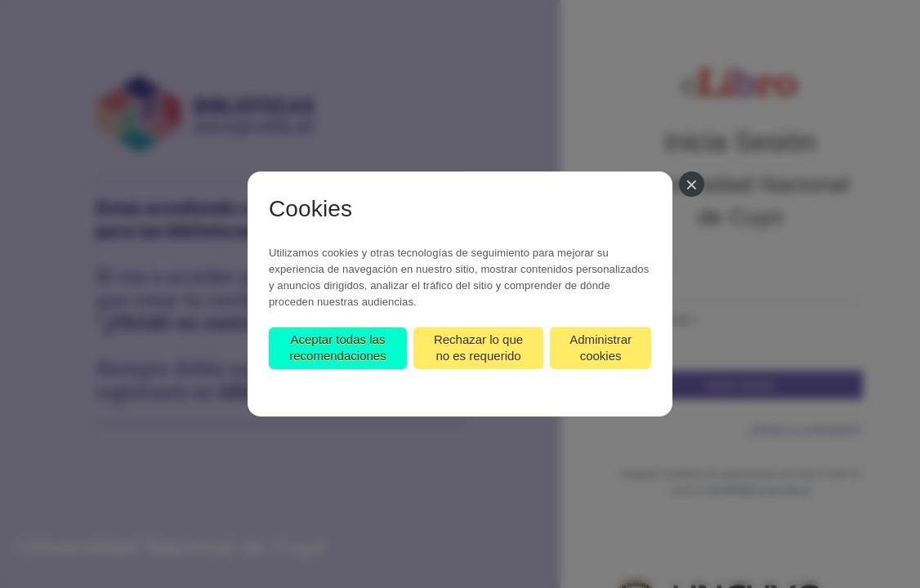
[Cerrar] (692, 184)
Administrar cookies (601, 347)
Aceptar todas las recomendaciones (337, 347)
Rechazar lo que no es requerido (478, 347)
